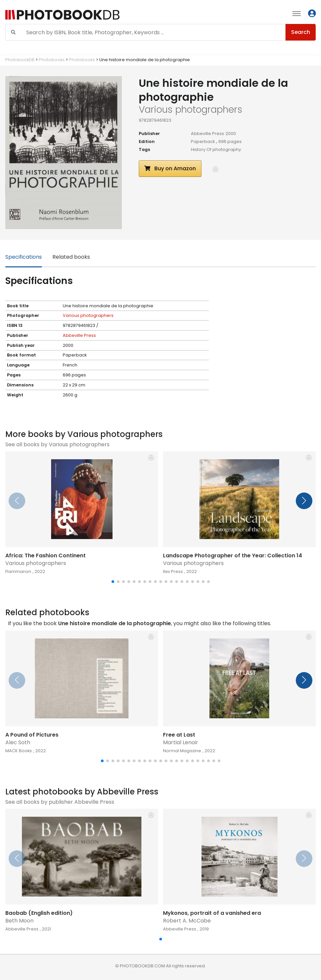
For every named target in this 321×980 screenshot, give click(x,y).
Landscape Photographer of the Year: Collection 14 (233, 556)
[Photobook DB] (98, 15)
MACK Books (19, 751)
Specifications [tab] (24, 257)
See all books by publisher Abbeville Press (60, 802)
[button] (215, 169)
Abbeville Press (207, 134)
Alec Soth (18, 742)
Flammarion (18, 571)
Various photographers (88, 315)
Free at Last (179, 735)
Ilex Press (173, 571)
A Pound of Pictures (32, 735)
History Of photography (216, 149)
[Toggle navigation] (297, 13)
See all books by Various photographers (57, 444)
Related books (71, 257)
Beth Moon (19, 921)
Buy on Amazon (170, 168)
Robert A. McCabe (187, 921)
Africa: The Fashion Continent (45, 556)
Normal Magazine (182, 751)
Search (301, 32)
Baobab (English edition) (39, 913)
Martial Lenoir (181, 742)
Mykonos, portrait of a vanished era (212, 913)
